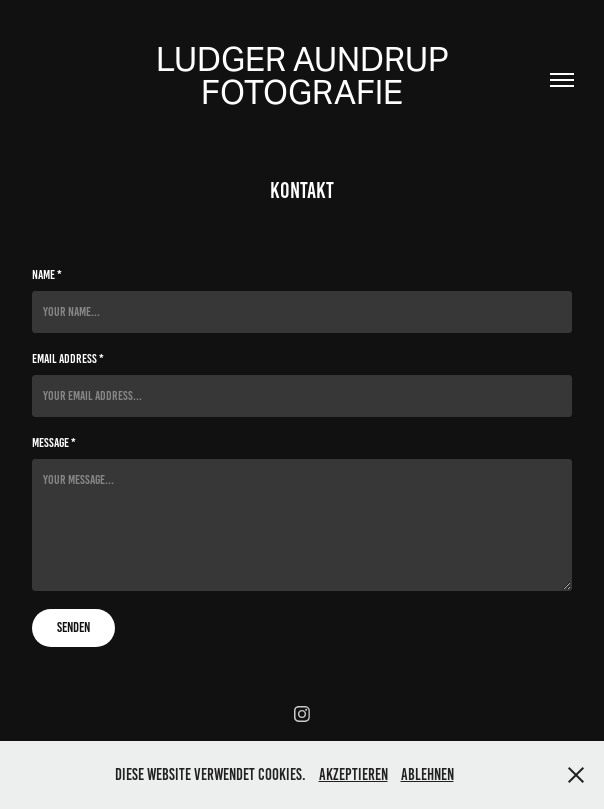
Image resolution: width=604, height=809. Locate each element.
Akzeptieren (353, 774)
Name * (47, 275)
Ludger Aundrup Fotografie (306, 75)
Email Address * (68, 359)
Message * (54, 443)
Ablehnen (427, 774)
